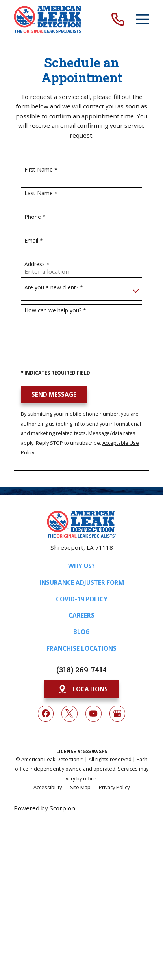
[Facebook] (46, 713)
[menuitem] (48, 787)
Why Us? (81, 566)
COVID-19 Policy (82, 599)
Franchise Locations (81, 648)
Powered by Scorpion (44, 808)
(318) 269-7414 (81, 670)
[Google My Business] (117, 713)
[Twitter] (69, 713)
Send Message (54, 394)
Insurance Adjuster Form (82, 582)
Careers (81, 615)
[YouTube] (93, 713)
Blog (81, 632)
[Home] (48, 19)
